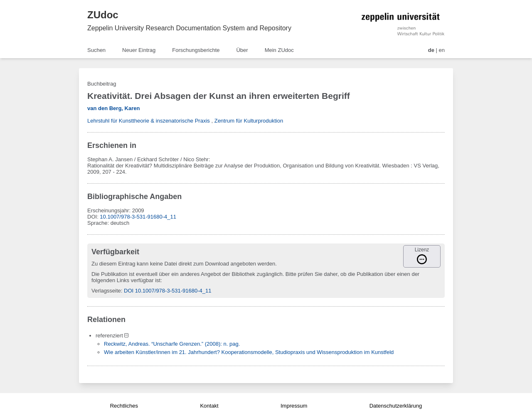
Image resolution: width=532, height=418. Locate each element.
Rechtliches (124, 406)
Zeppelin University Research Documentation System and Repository (189, 28)
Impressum (294, 406)
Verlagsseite (106, 291)
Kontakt (209, 406)
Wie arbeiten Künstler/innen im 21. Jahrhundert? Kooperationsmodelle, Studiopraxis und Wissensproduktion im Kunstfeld (249, 352)
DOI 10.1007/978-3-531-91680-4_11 (167, 291)
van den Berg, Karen (113, 108)
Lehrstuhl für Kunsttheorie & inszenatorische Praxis (149, 121)
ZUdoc (103, 15)
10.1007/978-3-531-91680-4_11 (138, 217)
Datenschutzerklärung (396, 406)
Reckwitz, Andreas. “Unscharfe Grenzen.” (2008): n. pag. (172, 344)
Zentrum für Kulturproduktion (249, 121)
